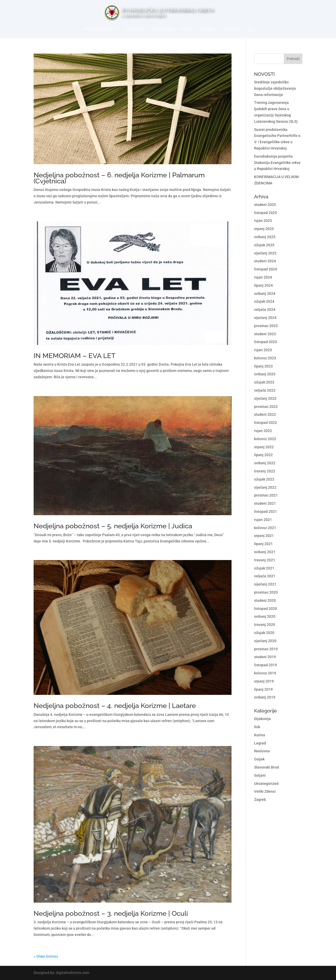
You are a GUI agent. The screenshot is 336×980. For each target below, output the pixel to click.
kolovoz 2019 (265, 673)
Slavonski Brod (266, 767)
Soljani (260, 775)
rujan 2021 (263, 520)
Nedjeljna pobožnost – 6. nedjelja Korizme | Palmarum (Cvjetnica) (119, 178)
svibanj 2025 (265, 237)
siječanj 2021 (265, 584)
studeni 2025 (265, 205)
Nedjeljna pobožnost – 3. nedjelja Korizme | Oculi (111, 913)
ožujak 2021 (264, 568)
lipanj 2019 (263, 689)
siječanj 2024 (265, 318)
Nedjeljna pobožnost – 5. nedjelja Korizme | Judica (113, 526)
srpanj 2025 (264, 229)
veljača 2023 (265, 390)
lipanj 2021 (263, 544)
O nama (206, 29)
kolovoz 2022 (265, 439)
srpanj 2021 (264, 536)
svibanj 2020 (265, 616)
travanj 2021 (265, 560)
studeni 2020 (265, 600)
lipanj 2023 (263, 366)
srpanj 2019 (264, 681)
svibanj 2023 (265, 374)
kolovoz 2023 (265, 358)
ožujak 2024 (264, 301)
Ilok (257, 727)
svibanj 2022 (265, 463)
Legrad (260, 743)
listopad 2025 (266, 213)
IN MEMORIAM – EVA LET (75, 356)
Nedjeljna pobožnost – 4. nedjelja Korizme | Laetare (115, 706)
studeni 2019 (265, 657)
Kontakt (233, 29)
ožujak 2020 (264, 633)
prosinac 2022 (266, 407)
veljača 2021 (265, 576)
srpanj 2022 (264, 447)
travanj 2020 (265, 625)
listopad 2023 (266, 342)
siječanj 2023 (265, 398)
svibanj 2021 (265, 552)
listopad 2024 (266, 269)
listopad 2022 (266, 423)
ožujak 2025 (264, 245)
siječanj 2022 (265, 487)
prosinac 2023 (266, 326)
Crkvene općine (99, 29)
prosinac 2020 (266, 592)
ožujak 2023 (264, 382)
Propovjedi (162, 29)
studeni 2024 (265, 261)
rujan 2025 (263, 221)
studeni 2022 (265, 414)
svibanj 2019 (265, 697)
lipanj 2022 (263, 455)
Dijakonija (262, 719)
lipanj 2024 (263, 285)
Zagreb (260, 800)
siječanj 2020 (265, 641)
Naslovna (262, 751)
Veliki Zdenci (265, 791)
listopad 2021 (266, 512)
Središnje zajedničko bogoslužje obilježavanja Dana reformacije (275, 88)
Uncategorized (266, 784)
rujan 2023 (263, 350)
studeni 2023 (265, 334)
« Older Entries (46, 956)
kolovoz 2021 (265, 528)
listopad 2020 (266, 609)
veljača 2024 (265, 310)
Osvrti (186, 29)
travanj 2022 (265, 471)
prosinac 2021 (266, 495)
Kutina (260, 735)
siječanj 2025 (265, 253)
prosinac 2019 (266, 649)
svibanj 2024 (265, 294)
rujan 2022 (263, 431)
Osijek (259, 759)
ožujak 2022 (264, 479)
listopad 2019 (266, 665)
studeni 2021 (265, 503)
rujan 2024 (263, 277)
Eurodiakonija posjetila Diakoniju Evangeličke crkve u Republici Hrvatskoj (277, 163)
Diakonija (135, 29)
